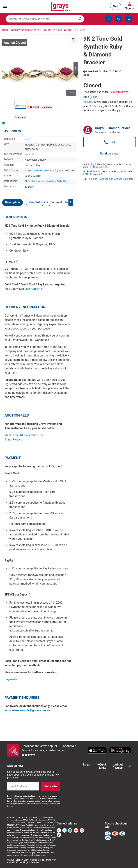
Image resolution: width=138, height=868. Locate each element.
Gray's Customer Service (38, 171)
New (27, 139)
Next (76, 69)
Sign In (130, 8)
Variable (29, 154)
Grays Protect (13, 439)
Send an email (110, 154)
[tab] (12, 202)
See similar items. (119, 92)
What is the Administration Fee (24, 435)
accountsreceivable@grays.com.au (27, 710)
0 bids (94, 97)
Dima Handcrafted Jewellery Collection (46, 181)
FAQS (92, 167)
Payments (11, 679)
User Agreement (34, 289)
